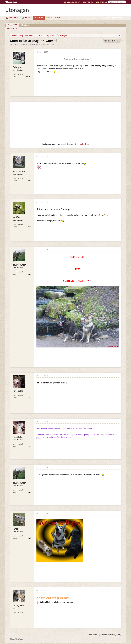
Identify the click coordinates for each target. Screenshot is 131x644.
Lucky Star (18, 606)
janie (15, 529)
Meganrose (19, 172)
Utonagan (25, 44)
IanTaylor (18, 391)
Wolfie (16, 218)
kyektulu (18, 437)
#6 (37, 422)
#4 (37, 250)
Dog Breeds (101, 2)
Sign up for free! (82, 144)
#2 (37, 157)
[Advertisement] (66, 122)
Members (25, 25)
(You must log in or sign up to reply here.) (105, 635)
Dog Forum (88, 2)
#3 (37, 202)
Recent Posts (12, 29)
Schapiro (42, 44)
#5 (37, 376)
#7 (37, 468)
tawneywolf (19, 265)
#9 (37, 591)
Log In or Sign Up (72, 2)
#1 (37, 52)
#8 (37, 514)
